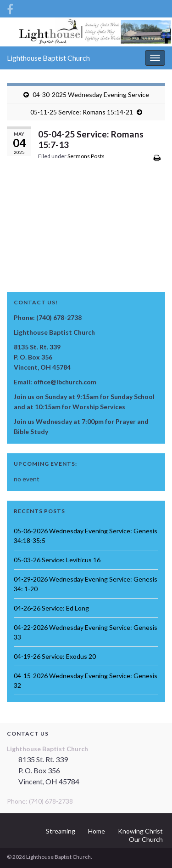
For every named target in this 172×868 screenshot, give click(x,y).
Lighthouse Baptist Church (48, 58)
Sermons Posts (86, 156)
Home (97, 831)
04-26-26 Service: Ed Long (51, 608)
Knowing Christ (140, 831)
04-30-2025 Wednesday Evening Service (91, 94)
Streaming (61, 831)
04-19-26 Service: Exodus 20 (55, 656)
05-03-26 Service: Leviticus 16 (57, 560)
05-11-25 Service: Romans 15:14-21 (82, 112)
